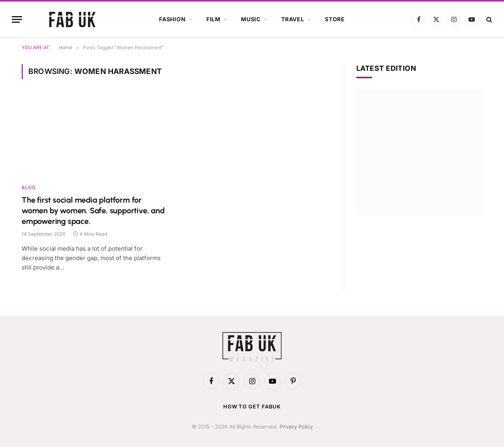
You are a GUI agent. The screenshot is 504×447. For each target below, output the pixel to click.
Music (251, 19)
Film (213, 19)
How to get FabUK (252, 406)
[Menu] (17, 19)
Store (335, 19)
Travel (293, 19)
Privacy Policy (296, 427)
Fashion (172, 19)
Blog (29, 187)
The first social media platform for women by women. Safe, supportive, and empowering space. (93, 211)
